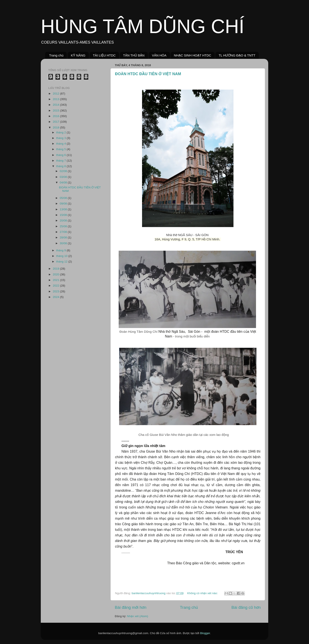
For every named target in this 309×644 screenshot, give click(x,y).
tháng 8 (61, 166)
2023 (56, 291)
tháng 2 (61, 132)
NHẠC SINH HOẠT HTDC (192, 55)
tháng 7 (61, 161)
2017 (56, 122)
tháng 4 (61, 144)
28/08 (64, 237)
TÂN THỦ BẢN (134, 55)
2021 (56, 280)
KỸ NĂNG (78, 55)
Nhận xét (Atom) (138, 616)
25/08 (64, 226)
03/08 (64, 177)
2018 (56, 127)
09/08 (64, 204)
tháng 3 (61, 138)
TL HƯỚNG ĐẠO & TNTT (237, 55)
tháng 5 (61, 149)
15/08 (64, 215)
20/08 (64, 221)
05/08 (64, 198)
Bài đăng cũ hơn (246, 607)
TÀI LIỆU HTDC (104, 55)
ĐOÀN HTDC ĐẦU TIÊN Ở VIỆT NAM (148, 74)
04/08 (64, 182)
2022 (56, 286)
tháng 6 (61, 155)
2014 (56, 105)
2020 (56, 274)
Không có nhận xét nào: (203, 593)
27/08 (64, 232)
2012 (56, 94)
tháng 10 (62, 256)
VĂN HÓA (159, 55)
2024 (56, 297)
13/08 (64, 209)
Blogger (205, 633)
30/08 (64, 243)
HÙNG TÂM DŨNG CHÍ (142, 26)
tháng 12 (62, 262)
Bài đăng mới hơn (131, 607)
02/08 (64, 171)
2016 (56, 116)
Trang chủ (56, 55)
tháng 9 (61, 250)
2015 (56, 111)
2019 (56, 269)
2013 (56, 99)
